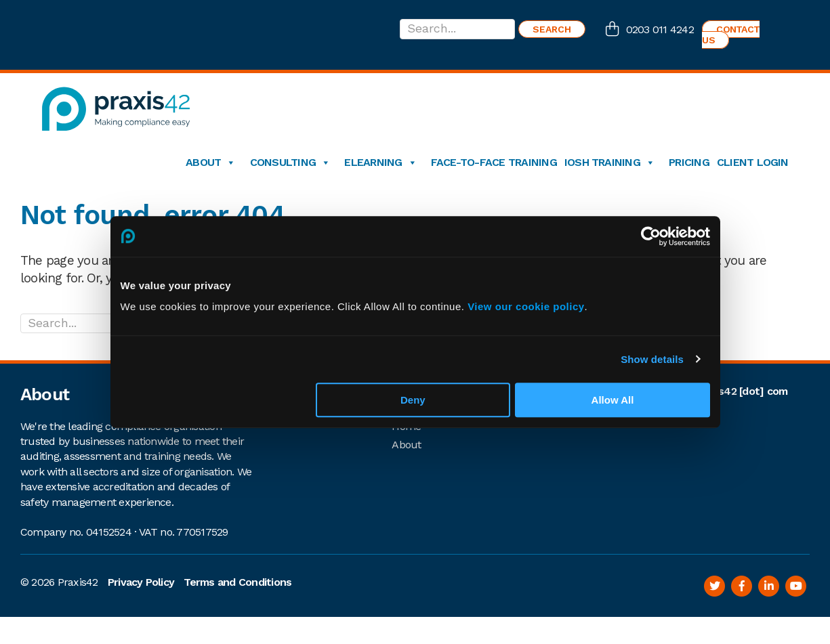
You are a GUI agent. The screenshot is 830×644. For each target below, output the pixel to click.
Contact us (731, 35)
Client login (753, 163)
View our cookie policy (526, 306)
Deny (413, 400)
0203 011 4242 (660, 29)
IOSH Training (609, 163)
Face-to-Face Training (494, 163)
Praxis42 (78, 582)
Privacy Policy (141, 582)
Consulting (290, 163)
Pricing (689, 163)
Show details (652, 359)
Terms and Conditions (237, 582)
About (210, 163)
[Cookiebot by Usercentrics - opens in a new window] (651, 236)
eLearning (380, 163)
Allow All (613, 400)
